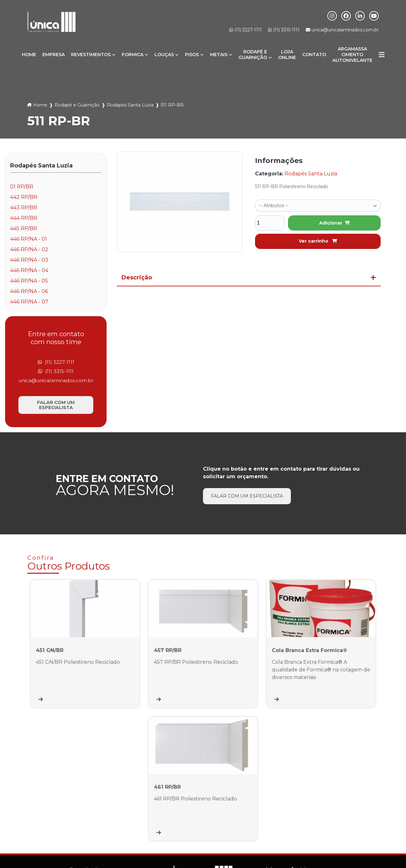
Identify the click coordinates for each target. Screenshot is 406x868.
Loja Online (287, 55)
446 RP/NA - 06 (29, 291)
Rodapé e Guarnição (253, 55)
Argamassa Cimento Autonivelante (352, 55)
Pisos (192, 55)
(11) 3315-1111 (284, 30)
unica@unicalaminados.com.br (342, 30)
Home (29, 55)
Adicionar (334, 222)
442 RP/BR (24, 197)
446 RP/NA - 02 (29, 249)
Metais (219, 55)
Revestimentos (91, 55)
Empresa (54, 55)
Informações (184, 839)
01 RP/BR (22, 187)
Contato (314, 55)
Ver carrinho (318, 240)
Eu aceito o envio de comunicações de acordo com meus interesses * (320, 805)
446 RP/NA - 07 (29, 302)
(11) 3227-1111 (246, 30)
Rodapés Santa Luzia (130, 105)
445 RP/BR (24, 228)
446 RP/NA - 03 (29, 260)
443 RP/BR (24, 208)
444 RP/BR (24, 218)
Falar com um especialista (56, 406)
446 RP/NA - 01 (29, 239)
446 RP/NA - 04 (29, 270)
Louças (164, 55)
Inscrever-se (357, 787)
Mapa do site (222, 839)
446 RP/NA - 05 (29, 281)
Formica (133, 55)
